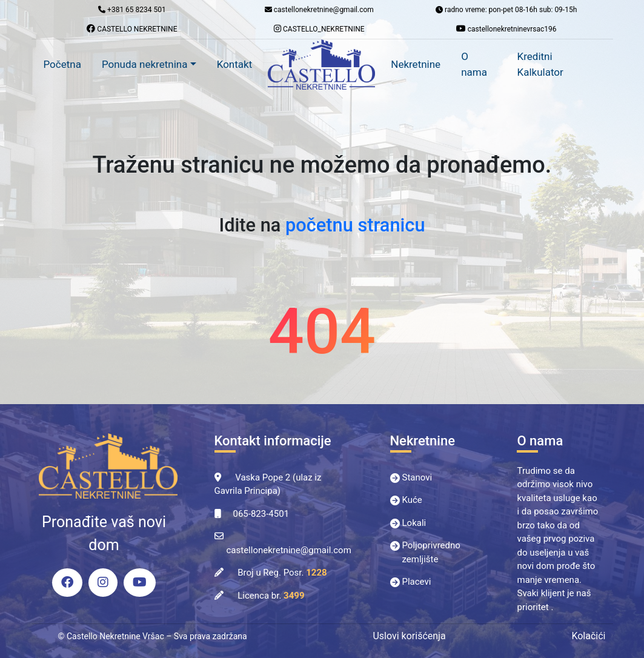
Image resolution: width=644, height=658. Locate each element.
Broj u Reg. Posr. (282, 573)
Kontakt (235, 64)
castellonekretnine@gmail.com (289, 550)
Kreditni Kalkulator (540, 64)
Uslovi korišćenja (409, 636)
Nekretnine (416, 64)
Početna (62, 64)
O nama (474, 64)
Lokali (414, 523)
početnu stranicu (355, 225)
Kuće (412, 500)
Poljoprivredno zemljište (431, 552)
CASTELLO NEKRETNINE (132, 29)
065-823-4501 (261, 514)
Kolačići (588, 636)
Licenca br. (271, 596)
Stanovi (417, 477)
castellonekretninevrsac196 (506, 29)
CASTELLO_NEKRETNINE (319, 29)
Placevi (417, 582)
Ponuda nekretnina (144, 64)
